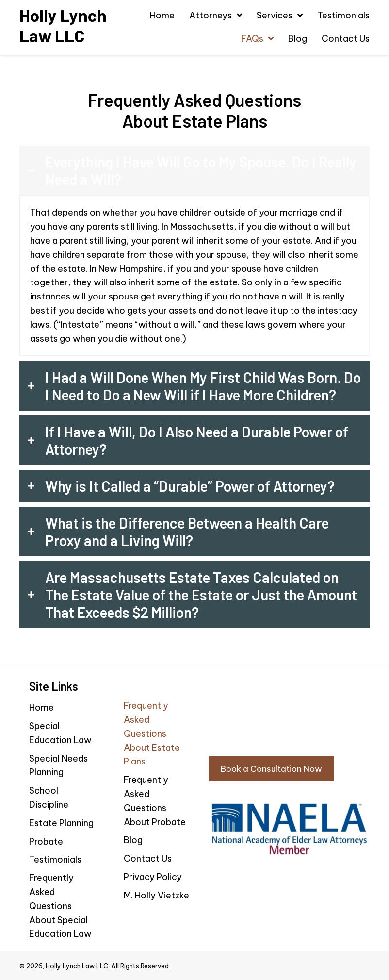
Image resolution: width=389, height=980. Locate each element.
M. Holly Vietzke (156, 895)
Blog (133, 840)
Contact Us (148, 858)
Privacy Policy (153, 877)
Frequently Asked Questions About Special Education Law (60, 906)
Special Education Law (60, 733)
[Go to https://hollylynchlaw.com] (65, 25)
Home (41, 707)
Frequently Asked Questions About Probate (155, 801)
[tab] (194, 170)
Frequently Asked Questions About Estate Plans (152, 733)
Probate (46, 841)
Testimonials (55, 859)
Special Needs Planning (58, 765)
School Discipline (49, 797)
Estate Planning (61, 823)
